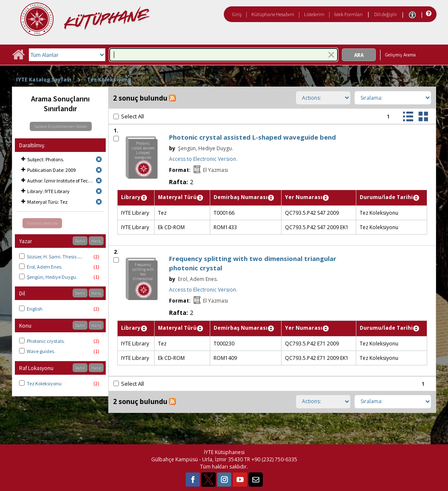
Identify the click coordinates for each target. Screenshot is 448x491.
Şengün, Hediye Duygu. (52, 277)
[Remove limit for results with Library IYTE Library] (99, 191)
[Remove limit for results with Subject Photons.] (99, 159)
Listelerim (314, 14)
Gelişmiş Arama (400, 55)
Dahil (80, 241)
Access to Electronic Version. (203, 159)
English (35, 309)
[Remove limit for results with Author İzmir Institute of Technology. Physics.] (99, 181)
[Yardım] (428, 14)
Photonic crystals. (46, 341)
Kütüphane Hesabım (273, 14)
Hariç (96, 241)
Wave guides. (41, 351)
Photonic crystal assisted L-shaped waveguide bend (252, 137)
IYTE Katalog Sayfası (44, 80)
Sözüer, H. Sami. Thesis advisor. (61, 257)
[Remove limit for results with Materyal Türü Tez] (99, 202)
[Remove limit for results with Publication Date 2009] (99, 170)
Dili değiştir (386, 14)
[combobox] (224, 55)
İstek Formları (348, 14)
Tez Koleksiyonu (109, 80)
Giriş (237, 14)
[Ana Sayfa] (18, 58)
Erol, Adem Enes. (45, 267)
